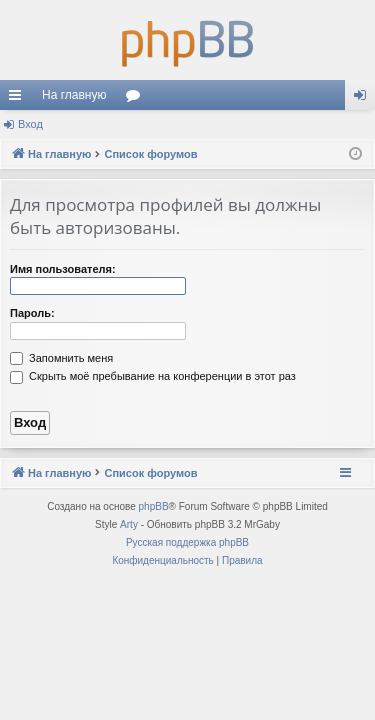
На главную (74, 95)
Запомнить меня (61, 358)
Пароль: (32, 313)
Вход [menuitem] (364, 99)
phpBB (154, 506)
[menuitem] (162, 561)
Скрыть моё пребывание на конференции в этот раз (153, 376)
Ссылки (19, 99)
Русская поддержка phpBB (187, 542)
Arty (129, 524)
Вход (30, 124)
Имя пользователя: (63, 269)
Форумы (137, 99)
